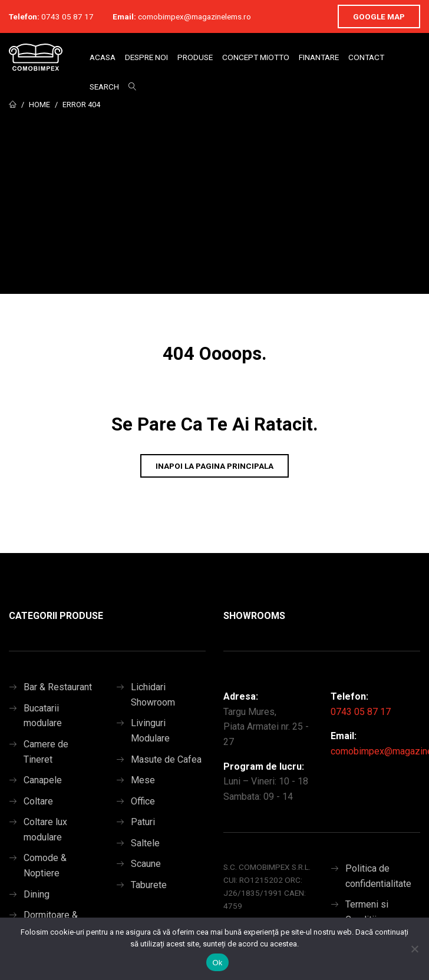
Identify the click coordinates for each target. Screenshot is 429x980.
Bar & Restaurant (58, 687)
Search (104, 87)
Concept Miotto (256, 57)
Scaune (146, 864)
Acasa (103, 57)
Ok (217, 963)
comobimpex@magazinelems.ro (194, 16)
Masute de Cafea (166, 759)
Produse (195, 57)
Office (143, 801)
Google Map (379, 16)
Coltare (38, 801)
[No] (414, 949)
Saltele (145, 843)
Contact (366, 57)
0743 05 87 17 (67, 16)
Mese (143, 780)
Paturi (143, 822)
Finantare (319, 57)
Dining (37, 894)
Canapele (43, 780)
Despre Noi (146, 57)
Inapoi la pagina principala (214, 466)
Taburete (149, 885)
